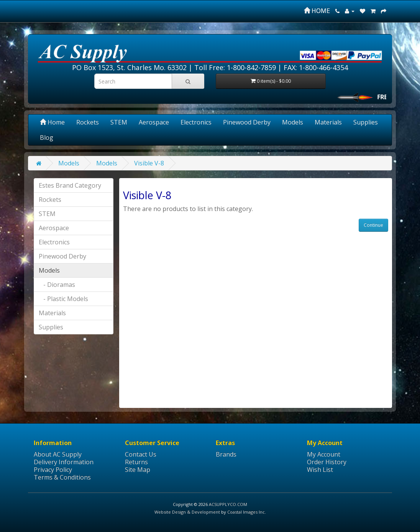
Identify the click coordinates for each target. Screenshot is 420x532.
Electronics (196, 122)
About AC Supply (58, 454)
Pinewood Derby (247, 122)
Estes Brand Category (70, 185)
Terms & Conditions (62, 477)
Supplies (366, 122)
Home (52, 122)
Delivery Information (64, 462)
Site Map (138, 470)
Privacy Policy (53, 470)
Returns (136, 462)
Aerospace (154, 122)
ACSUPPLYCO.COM (228, 504)
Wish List (320, 470)
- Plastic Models (63, 299)
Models (293, 122)
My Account (324, 454)
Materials (328, 122)
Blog (47, 138)
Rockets (88, 122)
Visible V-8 (149, 163)
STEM (119, 122)
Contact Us (141, 454)
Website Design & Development (187, 512)
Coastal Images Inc (246, 512)
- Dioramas (57, 285)
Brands (226, 454)
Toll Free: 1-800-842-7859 (235, 67)
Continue (373, 225)
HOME (317, 11)
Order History (327, 462)
